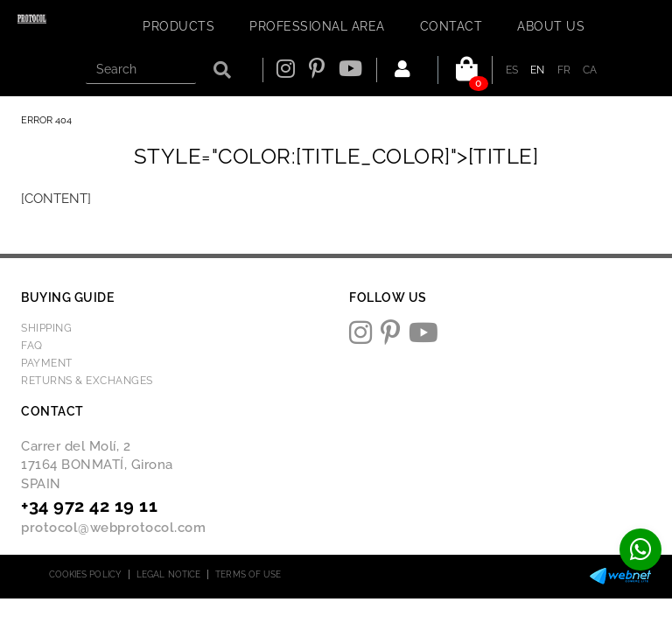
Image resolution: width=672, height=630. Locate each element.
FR (564, 70)
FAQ (32, 346)
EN (538, 70)
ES (512, 70)
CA (590, 70)
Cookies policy (85, 574)
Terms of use (248, 574)
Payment (47, 363)
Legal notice (168, 574)
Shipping (46, 328)
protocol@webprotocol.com (113, 528)
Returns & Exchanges (87, 381)
